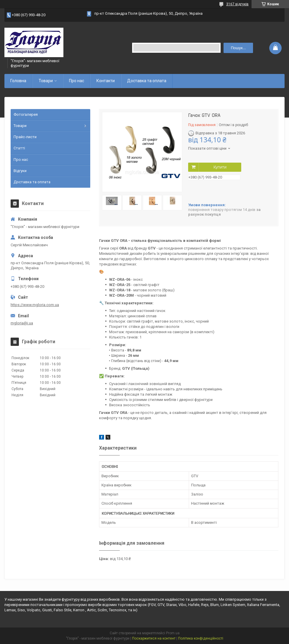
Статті (19, 148)
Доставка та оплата (147, 81)
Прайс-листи (25, 137)
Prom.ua (173, 633)
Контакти (106, 81)
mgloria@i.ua (22, 323)
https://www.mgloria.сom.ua (35, 305)
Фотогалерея (26, 114)
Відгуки (20, 171)
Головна (18, 81)
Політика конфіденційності (201, 638)
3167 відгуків (237, 4)
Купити (220, 167)
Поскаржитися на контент (154, 638)
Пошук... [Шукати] (238, 48)
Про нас (77, 81)
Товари (46, 81)
